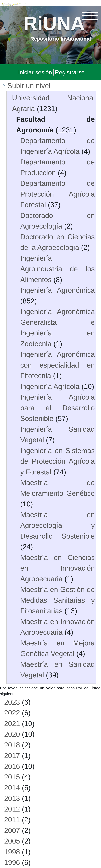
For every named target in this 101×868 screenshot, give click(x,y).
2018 (12, 745)
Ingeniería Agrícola (50, 386)
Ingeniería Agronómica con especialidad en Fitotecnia (58, 365)
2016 (12, 766)
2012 (12, 809)
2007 (12, 830)
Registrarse (70, 72)
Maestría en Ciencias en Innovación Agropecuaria (58, 568)
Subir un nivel (29, 85)
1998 (12, 852)
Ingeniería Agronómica (58, 290)
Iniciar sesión (35, 72)
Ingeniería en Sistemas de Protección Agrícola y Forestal (58, 461)
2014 (12, 787)
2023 (12, 702)
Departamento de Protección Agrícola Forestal (58, 194)
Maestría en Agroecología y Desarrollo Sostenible (58, 525)
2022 (12, 713)
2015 (12, 777)
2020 (12, 734)
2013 (12, 798)
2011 (12, 819)
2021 (12, 723)
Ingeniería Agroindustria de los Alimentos (58, 269)
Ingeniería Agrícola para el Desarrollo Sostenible (58, 408)
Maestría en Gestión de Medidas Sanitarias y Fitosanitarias (58, 600)
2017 (12, 755)
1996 (12, 862)
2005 (12, 841)
